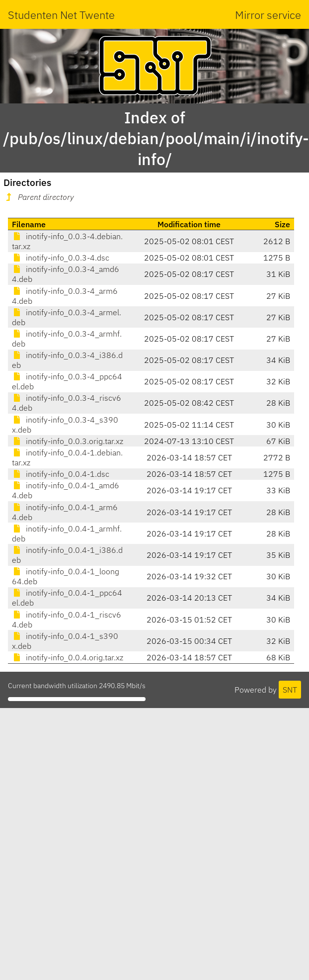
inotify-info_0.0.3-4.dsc (61, 258)
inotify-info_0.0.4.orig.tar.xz (68, 657)
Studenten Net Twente (61, 15)
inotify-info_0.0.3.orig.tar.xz (68, 441)
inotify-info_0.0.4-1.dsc (61, 474)
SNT (290, 690)
